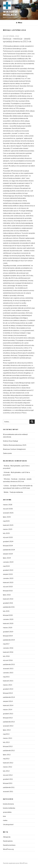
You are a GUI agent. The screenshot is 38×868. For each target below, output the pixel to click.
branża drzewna (8, 804)
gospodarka (7, 812)
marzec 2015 (8, 685)
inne (4, 816)
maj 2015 (6, 677)
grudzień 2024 (8, 542)
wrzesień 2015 (8, 669)
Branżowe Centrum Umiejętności (14, 449)
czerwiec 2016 (8, 648)
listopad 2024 (8, 546)
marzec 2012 (8, 767)
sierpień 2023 (8, 574)
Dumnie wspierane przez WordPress (15, 863)
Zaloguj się (7, 837)
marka (5, 820)
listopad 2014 (8, 693)
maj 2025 (6, 521)
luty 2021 (6, 611)
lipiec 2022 (7, 595)
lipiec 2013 (7, 730)
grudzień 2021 (8, 603)
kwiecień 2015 (8, 681)
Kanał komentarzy (9, 845)
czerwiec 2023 (8, 578)
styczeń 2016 (8, 660)
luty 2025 (6, 533)
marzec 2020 (8, 628)
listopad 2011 (8, 783)
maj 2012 (6, 759)
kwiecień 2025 (8, 525)
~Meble (6, 492)
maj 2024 (6, 566)
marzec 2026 (8, 505)
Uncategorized (8, 825)
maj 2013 (6, 734)
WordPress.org (8, 849)
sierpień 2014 (8, 701)
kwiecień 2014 (8, 705)
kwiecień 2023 (8, 583)
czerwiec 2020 (8, 619)
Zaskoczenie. (8, 453)
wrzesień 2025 (8, 513)
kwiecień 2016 (8, 652)
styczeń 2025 (8, 537)
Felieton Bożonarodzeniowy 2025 (15, 445)
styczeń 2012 (8, 775)
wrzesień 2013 (8, 726)
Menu (19, 23)
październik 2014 (9, 697)
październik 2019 (9, 640)
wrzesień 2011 (8, 792)
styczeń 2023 (8, 587)
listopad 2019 (8, 636)
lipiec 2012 (7, 755)
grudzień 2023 (8, 570)
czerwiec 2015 (8, 673)
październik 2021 (9, 607)
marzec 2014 (8, 710)
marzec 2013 (8, 738)
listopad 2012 (8, 746)
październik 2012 (9, 751)
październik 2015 (9, 664)
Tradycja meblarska (16, 492)
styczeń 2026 (8, 509)
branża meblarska (9, 808)
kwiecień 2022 (8, 599)
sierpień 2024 (8, 554)
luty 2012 (6, 771)
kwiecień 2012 (8, 763)
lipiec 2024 (7, 558)
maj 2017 (6, 644)
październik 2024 (9, 550)
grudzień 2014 (8, 689)
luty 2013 (6, 742)
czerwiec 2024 (8, 562)
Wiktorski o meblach (12, 13)
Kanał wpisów (8, 841)
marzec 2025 (8, 529)
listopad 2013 (8, 718)
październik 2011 (9, 787)
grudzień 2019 (8, 632)
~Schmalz (6, 472)
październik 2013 (9, 722)
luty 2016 (6, 656)
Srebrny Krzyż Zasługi (10, 441)
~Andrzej (6, 466)
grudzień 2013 (8, 714)
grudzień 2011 (8, 779)
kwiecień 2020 (8, 623)
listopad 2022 (8, 591)
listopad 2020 (8, 615)
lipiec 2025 (7, 517)
